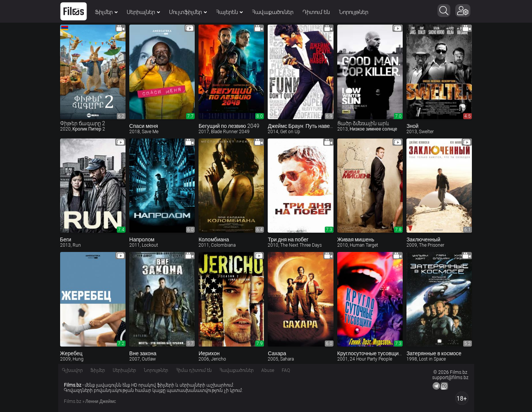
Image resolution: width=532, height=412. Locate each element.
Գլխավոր (72, 370)
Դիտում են (316, 12)
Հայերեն (229, 12)
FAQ (286, 370)
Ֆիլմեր (106, 12)
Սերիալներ (143, 12)
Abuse (268, 370)
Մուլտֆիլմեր (188, 12)
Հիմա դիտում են (194, 370)
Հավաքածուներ (273, 12)
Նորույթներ (354, 12)
